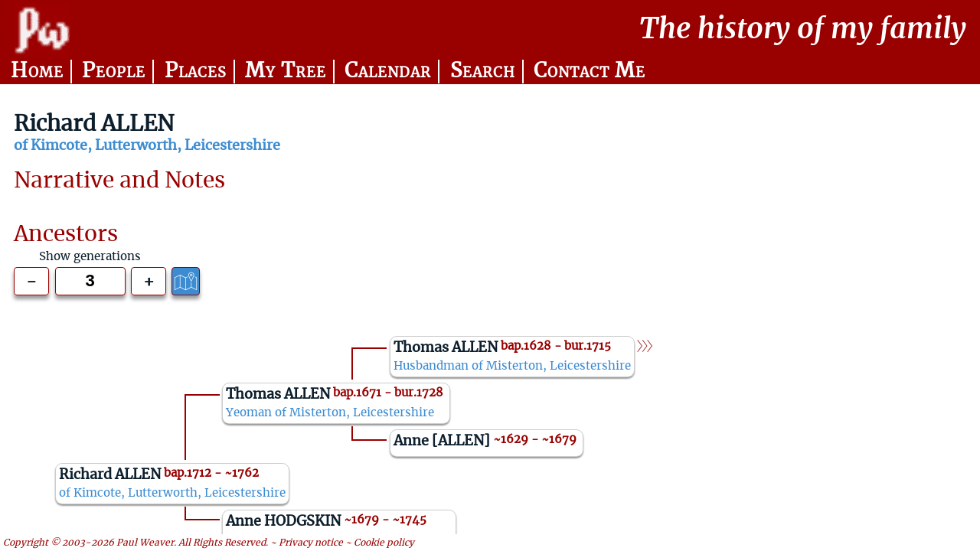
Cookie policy (384, 543)
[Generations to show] (90, 281)
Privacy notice (311, 543)
